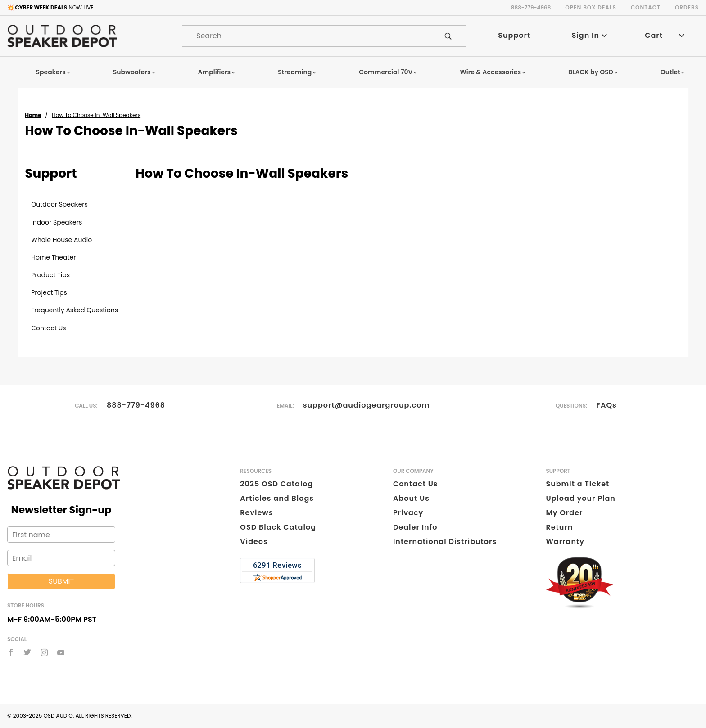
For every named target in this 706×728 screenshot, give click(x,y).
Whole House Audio (61, 240)
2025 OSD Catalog (276, 484)
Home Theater (53, 257)
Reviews (256, 513)
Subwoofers (134, 72)
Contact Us (48, 328)
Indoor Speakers (57, 222)
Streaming (297, 72)
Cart (665, 35)
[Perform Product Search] (448, 36)
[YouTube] (61, 652)
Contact (646, 7)
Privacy (408, 513)
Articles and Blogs (277, 498)
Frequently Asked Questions (75, 310)
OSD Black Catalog (278, 527)
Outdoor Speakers (59, 204)
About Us (411, 498)
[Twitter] (27, 652)
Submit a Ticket (577, 484)
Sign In (590, 35)
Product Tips (50, 275)
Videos (254, 542)
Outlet (673, 72)
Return (559, 527)
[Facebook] (11, 652)
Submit (61, 581)
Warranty (565, 542)
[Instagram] (44, 652)
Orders (687, 7)
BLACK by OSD (593, 72)
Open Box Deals (591, 7)
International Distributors (445, 542)
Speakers (54, 72)
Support (514, 35)
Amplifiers (217, 72)
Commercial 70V (388, 72)
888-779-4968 (136, 405)
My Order (564, 513)
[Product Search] (307, 36)
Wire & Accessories (493, 72)
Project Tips (49, 292)
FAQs (607, 405)
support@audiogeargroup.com (366, 405)
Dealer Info (415, 527)
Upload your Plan (581, 498)
